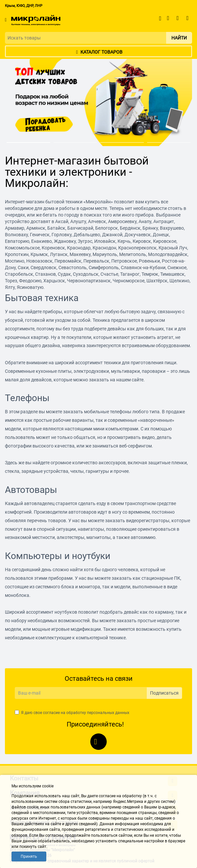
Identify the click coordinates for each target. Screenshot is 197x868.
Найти (179, 38)
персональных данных (108, 713)
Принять (29, 856)
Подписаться (164, 693)
